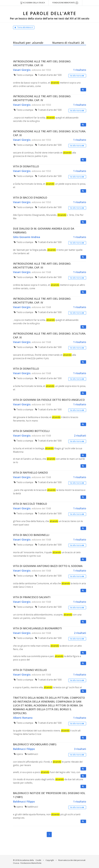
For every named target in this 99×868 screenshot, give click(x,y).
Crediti (38, 860)
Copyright (50, 860)
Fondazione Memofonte (66, 3)
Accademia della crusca (32, 3)
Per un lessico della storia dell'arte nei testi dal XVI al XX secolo (50, 18)
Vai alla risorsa (77, 76)
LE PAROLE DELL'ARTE (50, 13)
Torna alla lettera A (24, 27)
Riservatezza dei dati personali (72, 860)
